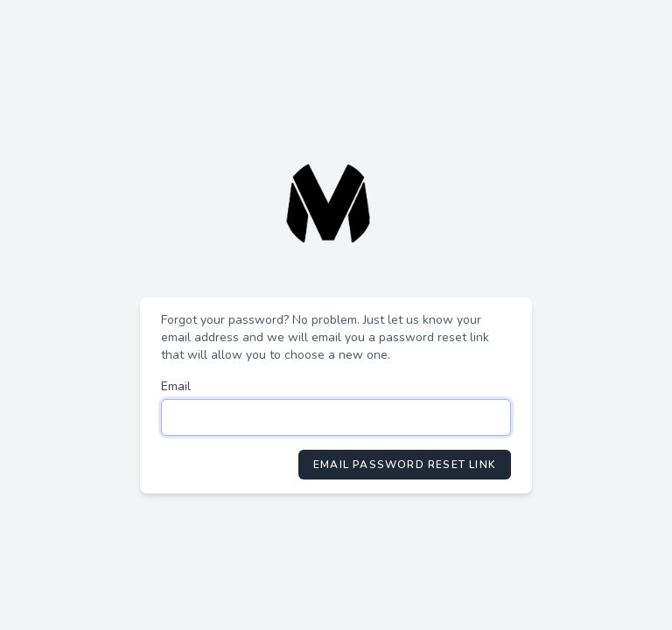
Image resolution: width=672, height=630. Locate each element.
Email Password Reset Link (405, 465)
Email (176, 386)
